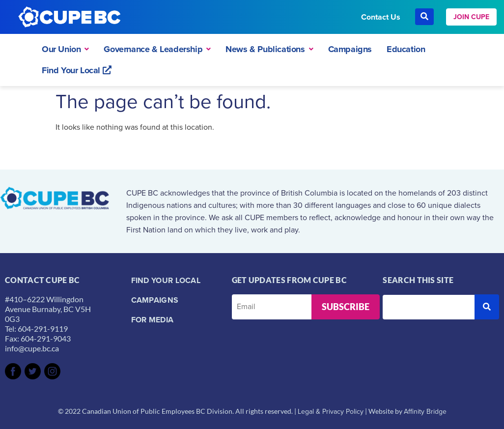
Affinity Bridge (425, 412)
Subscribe (346, 307)
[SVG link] (13, 371)
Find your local (166, 280)
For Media (153, 320)
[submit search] (487, 307)
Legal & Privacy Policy (331, 412)
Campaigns (155, 300)
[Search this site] (429, 307)
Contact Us (381, 17)
